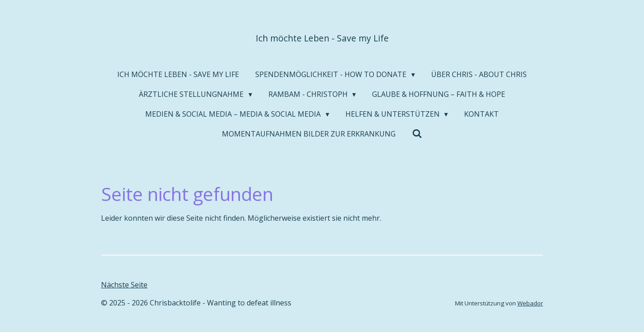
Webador (530, 303)
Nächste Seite (124, 285)
